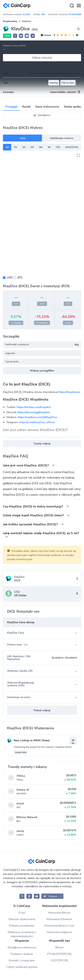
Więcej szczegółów (42, 371)
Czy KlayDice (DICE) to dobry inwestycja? (36, 506)
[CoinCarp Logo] (18, 6)
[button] (21, 36)
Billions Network (27, 817)
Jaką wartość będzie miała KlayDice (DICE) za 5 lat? (41, 535)
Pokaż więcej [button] (42, 710)
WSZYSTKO (72, 147)
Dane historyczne (47, 107)
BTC (20, 278)
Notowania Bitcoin (59, 913)
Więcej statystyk (42, 58)
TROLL (21, 776)
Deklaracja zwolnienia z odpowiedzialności (22, 934)
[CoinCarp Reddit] (37, 896)
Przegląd (11, 107)
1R (49, 147)
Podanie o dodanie (22, 954)
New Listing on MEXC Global (28, 740)
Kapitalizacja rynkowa (61, 138)
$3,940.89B (75, 14)
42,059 (26, 14)
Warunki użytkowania (22, 919)
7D (15, 147)
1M (24, 147)
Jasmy (20, 831)
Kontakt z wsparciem (22, 960)
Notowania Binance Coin (59, 926)
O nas (22, 913)
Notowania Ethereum (59, 919)
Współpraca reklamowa (22, 947)
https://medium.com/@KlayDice (37, 417)
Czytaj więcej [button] (42, 444)
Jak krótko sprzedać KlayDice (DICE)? (33, 524)
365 (43, 14)
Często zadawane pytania (22, 967)
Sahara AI (23, 790)
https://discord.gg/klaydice (34, 412)
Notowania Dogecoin (59, 932)
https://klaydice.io (69, 392)
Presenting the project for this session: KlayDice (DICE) (43, 747)
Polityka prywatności (22, 926)
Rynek (26, 107)
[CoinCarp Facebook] (29, 896)
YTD (58, 147)
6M (41, 147)
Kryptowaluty (10, 21)
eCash (20, 803)
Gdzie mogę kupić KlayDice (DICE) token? (36, 515)
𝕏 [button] (15, 36)
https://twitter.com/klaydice (34, 407)
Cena (23, 138)
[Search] (72, 6)
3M (32, 147)
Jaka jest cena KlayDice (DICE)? (29, 465)
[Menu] (79, 6)
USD (10, 278)
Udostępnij (41, 115)
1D (7, 147)
